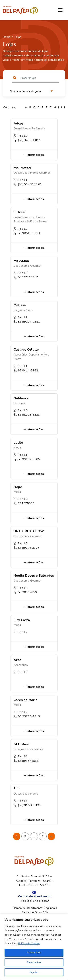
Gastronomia (30, 173)
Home (7, 37)
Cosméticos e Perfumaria (29, 129)
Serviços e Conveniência (29, 749)
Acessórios (21, 355)
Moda (29, 310)
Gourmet (45, 173)
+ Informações (34, 155)
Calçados (19, 310)
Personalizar (34, 962)
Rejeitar (34, 972)
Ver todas (9, 107)
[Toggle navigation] (60, 10)
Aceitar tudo (34, 953)
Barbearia (20, 403)
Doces (18, 173)
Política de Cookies (29, 943)
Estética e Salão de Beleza (31, 222)
